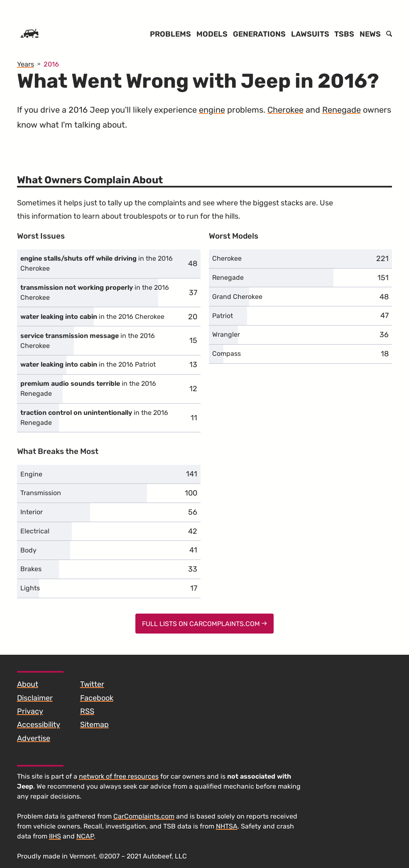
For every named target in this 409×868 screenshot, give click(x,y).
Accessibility (39, 725)
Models (212, 34)
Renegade (342, 110)
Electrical (35, 531)
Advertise (34, 738)
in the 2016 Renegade (88, 388)
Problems (170, 34)
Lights (30, 588)
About (28, 684)
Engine (31, 474)
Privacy (30, 711)
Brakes (31, 569)
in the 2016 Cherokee (97, 263)
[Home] (29, 34)
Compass (227, 354)
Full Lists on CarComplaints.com (204, 624)
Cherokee (285, 110)
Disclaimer (35, 698)
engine (212, 110)
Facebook (97, 698)
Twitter (92, 684)
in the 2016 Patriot (88, 364)
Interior (32, 512)
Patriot (223, 316)
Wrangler (226, 334)
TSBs (344, 34)
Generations (259, 34)
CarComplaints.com (144, 816)
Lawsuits (310, 34)
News (370, 34)
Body (28, 550)
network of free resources (119, 776)
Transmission (41, 493)
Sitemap (94, 725)
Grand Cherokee (237, 297)
